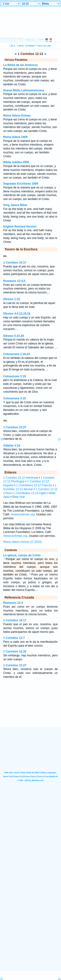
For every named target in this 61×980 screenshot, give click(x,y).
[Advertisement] (31, 707)
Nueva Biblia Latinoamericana (24, 90)
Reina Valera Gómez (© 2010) (22, 542)
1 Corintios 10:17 (15, 263)
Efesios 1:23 (12, 299)
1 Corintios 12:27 (15, 427)
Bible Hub (19, 497)
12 (4, 559)
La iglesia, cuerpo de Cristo (22, 555)
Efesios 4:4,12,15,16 (17, 314)
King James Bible (15, 205)
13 (30, 574)
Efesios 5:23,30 (14, 336)
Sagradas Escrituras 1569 (21, 184)
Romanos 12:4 (13, 603)
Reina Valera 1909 (15, 137)
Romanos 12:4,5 (14, 281)
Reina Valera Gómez (17, 116)
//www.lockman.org (23, 514)
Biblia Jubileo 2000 (16, 162)
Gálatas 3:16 (12, 445)
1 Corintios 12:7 (14, 638)
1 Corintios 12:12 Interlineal (21, 478)
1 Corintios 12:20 (15, 651)
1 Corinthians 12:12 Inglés (30, 493)
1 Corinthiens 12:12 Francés (34, 485)
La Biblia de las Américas (20, 65)
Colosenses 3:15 (15, 398)
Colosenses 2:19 (15, 376)
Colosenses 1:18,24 (17, 354)
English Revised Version (20, 226)
